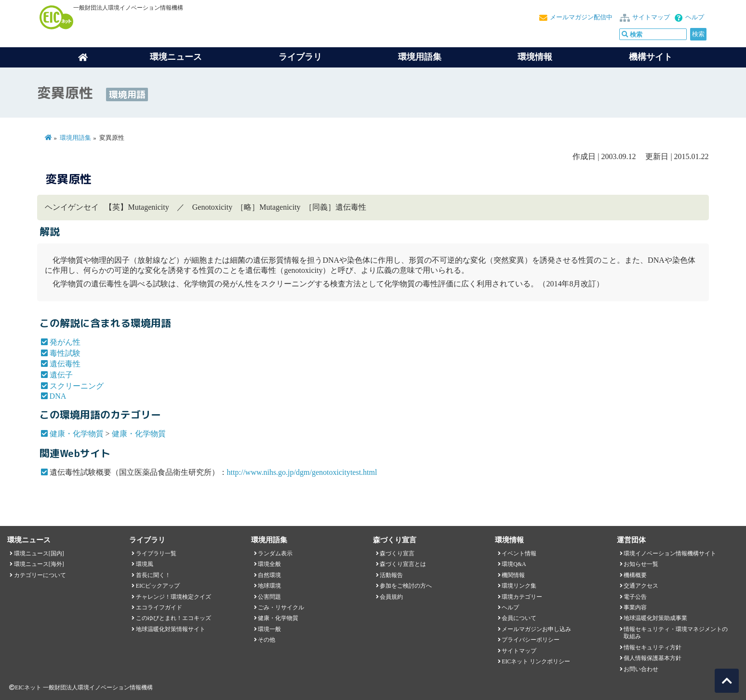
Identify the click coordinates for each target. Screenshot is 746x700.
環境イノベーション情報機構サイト (670, 553)
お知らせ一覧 (641, 564)
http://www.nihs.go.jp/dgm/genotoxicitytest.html (302, 472)
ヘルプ (695, 17)
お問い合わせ (641, 669)
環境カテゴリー (522, 597)
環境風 (145, 564)
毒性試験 (65, 353)
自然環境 (269, 575)
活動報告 (391, 575)
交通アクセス (641, 586)
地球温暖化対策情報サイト (171, 629)
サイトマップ (651, 17)
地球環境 (269, 586)
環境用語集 (420, 57)
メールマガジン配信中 (581, 17)
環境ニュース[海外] (39, 564)
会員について (519, 618)
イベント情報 (519, 553)
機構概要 (635, 575)
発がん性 (65, 342)
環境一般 (269, 629)
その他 (266, 640)
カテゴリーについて (40, 575)
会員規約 (391, 597)
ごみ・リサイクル (281, 607)
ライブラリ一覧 (156, 553)
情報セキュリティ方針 (653, 647)
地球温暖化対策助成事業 (655, 618)
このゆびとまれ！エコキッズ (173, 618)
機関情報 (513, 575)
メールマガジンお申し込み (536, 629)
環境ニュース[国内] (39, 553)
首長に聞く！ (153, 575)
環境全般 (269, 564)
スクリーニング (77, 386)
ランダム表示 (275, 553)
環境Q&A (514, 564)
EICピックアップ (158, 586)
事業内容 (635, 607)
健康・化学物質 (77, 434)
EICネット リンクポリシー (536, 661)
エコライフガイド (159, 607)
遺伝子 (61, 375)
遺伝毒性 (65, 364)
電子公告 (635, 597)
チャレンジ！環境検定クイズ (173, 597)
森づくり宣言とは (403, 564)
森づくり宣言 (397, 553)
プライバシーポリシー (531, 640)
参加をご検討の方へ (406, 586)
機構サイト (651, 57)
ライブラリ (300, 57)
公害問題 (269, 597)
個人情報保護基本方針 (653, 658)
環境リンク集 (519, 586)
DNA (58, 396)
